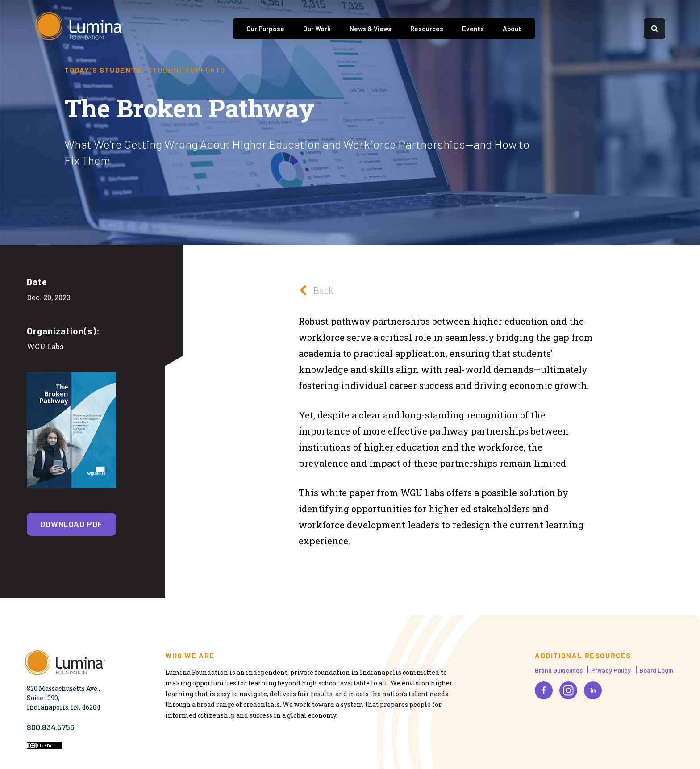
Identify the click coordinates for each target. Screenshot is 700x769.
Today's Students (103, 70)
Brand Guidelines (559, 670)
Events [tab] (473, 29)
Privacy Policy (611, 670)
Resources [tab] (427, 29)
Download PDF (71, 524)
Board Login (656, 670)
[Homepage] (79, 29)
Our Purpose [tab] (265, 29)
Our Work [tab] (317, 29)
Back (314, 290)
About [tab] (512, 29)
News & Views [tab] (371, 29)
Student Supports (187, 70)
